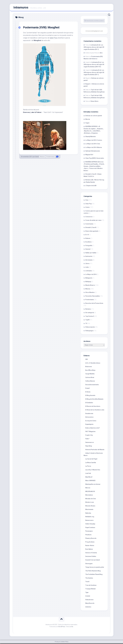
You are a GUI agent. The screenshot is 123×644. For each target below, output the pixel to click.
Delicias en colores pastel (94, 116)
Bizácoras (89, 367)
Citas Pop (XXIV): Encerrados (95, 159)
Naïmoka (88, 514)
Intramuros (21, 8)
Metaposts (89, 279)
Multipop (88, 282)
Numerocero (89, 521)
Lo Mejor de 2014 (91, 275)
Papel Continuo (90, 528)
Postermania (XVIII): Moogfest (43, 28)
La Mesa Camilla (91, 463)
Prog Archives (90, 543)
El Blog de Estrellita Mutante (94, 400)
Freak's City (89, 436)
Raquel (88, 85)
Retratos (88, 310)
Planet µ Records (91, 539)
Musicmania (89, 510)
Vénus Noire (94, 102)
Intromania (89, 261)
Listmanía (89, 271)
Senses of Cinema (91, 553)
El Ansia (88, 393)
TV (86, 324)
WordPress (62, 627)
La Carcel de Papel (91, 460)
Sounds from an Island (93, 561)
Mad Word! (89, 478)
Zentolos (88, 608)
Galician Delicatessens (93, 152)
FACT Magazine (90, 432)
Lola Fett (88, 474)
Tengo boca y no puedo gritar (95, 568)
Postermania (50, 157)
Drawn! (88, 389)
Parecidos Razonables (93, 297)
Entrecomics (89, 418)
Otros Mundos (90, 293)
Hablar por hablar (91, 253)
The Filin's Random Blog (93, 571)
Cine (87, 201)
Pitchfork (88, 535)
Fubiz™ (87, 439)
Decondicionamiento (92, 385)
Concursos (89, 217)
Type (87, 593)
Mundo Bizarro (90, 286)
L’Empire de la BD (91, 186)
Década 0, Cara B (91, 228)
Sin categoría (90, 313)
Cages (87, 124)
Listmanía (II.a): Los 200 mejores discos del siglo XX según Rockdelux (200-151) (94, 65)
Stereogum (89, 564)
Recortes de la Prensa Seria (94, 304)
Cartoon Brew (90, 378)
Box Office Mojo (90, 371)
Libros (87, 264)
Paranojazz (89, 532)
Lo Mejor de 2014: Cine (93, 145)
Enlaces (88, 239)
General (88, 250)
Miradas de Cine (91, 499)
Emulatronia (89, 414)
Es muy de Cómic (91, 421)
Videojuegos (89, 331)
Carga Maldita (90, 375)
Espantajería (89, 425)
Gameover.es (90, 443)
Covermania (89, 225)
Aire (101, 54)
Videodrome (89, 600)
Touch (87, 582)
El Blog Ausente (90, 396)
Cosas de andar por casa (93, 221)
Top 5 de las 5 (90, 317)
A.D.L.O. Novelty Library (93, 364)
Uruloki (88, 597)
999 (86, 360)
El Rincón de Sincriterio (93, 407)
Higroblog (89, 447)
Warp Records (90, 604)
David (37, 157)
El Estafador (89, 403)
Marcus (88, 489)
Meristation (89, 496)
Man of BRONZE (90, 481)
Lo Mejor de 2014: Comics (94, 141)
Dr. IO (87, 235)
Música (42, 157)
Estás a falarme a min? (93, 429)
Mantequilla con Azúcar (93, 485)
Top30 (87, 321)
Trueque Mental (90, 590)
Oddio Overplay (90, 525)
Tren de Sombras (91, 586)
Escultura (88, 243)
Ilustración (89, 257)
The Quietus (89, 579)
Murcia (88, 120)
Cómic (87, 208)
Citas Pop (88, 204)
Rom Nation (89, 550)
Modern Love (90, 503)
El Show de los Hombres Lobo (95, 411)
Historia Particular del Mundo (95, 450)
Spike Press (54, 38)
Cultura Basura (90, 382)
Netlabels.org (90, 517)
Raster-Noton (90, 546)
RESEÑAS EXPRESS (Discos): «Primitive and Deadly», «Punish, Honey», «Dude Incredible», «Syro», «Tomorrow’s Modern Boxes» (94, 167)
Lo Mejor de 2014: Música (94, 148)
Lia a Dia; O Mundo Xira (93, 470)
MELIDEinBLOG (90, 492)
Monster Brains (90, 507)
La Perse (88, 467)
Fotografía (89, 246)
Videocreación (90, 328)
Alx (72, 627)
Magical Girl (89, 155)
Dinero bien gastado (92, 232)
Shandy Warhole (90, 137)
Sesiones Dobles (91, 557)
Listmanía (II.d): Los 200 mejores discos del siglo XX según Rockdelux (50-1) (94, 48)
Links (87, 268)
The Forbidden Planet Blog (94, 575)
